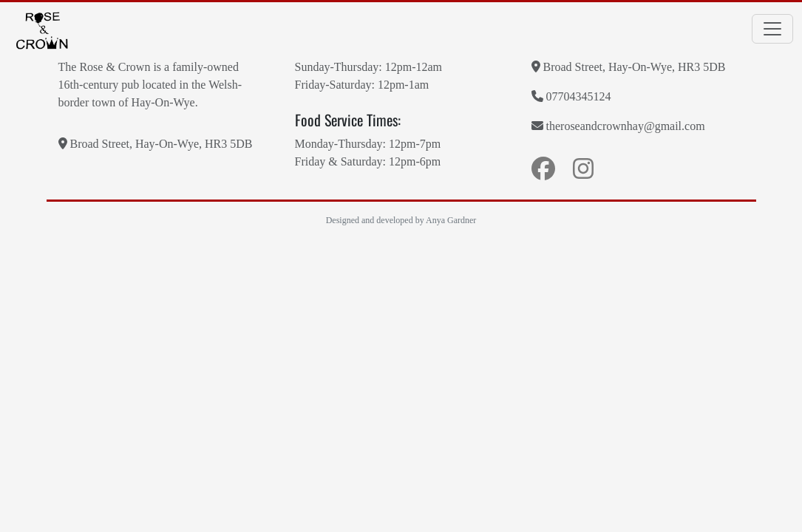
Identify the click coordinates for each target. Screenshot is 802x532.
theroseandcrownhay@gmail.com (618, 126)
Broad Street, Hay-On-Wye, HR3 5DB (156, 143)
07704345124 (571, 96)
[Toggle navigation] (772, 29)
